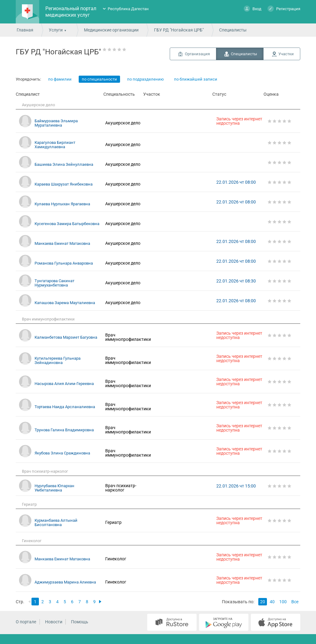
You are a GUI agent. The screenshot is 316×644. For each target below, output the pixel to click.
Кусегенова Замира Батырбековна (67, 224)
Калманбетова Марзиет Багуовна (66, 337)
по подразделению (146, 79)
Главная (25, 30)
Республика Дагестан (128, 9)
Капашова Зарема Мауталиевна (65, 303)
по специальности (99, 79)
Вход (253, 8)
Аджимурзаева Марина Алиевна (65, 582)
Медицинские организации (111, 30)
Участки (286, 54)
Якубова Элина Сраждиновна (62, 453)
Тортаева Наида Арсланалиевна (65, 407)
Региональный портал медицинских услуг (71, 12)
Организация (197, 54)
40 (272, 602)
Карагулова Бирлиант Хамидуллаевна (55, 145)
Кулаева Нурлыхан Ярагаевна (62, 204)
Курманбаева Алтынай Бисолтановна (56, 523)
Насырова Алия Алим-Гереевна (64, 384)
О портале (26, 622)
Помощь (80, 622)
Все (295, 602)
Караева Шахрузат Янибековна (64, 184)
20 (263, 602)
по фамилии (60, 79)
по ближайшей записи (196, 79)
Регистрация (284, 8)
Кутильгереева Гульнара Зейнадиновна (58, 360)
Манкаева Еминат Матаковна (62, 243)
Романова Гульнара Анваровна (64, 263)
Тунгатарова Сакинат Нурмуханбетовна (54, 283)
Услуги (56, 30)
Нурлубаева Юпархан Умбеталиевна (54, 488)
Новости (54, 622)
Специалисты (244, 54)
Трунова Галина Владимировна (64, 430)
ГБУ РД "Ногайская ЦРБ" (179, 30)
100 (283, 602)
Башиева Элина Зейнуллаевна (64, 164)
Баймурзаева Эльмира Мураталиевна (56, 123)
